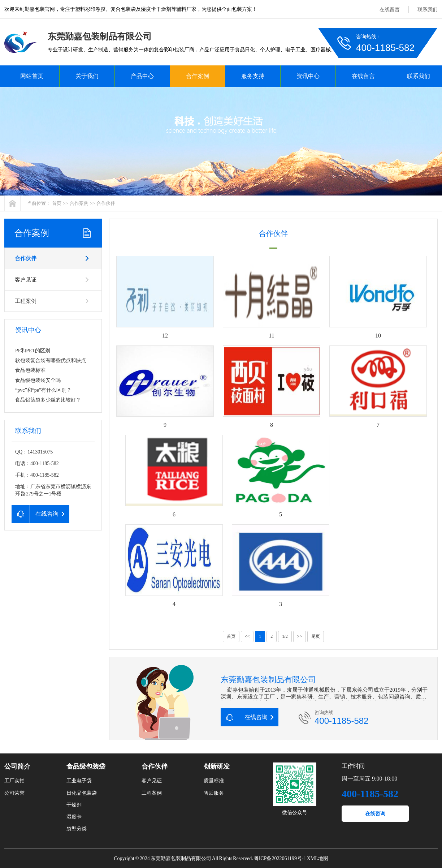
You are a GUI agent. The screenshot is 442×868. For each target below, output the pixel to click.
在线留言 (390, 10)
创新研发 (217, 766)
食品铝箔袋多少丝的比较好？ (48, 400)
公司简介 (17, 766)
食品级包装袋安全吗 (38, 380)
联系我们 (428, 10)
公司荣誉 (14, 793)
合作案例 (198, 76)
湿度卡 (74, 817)
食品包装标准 (30, 370)
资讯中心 (308, 76)
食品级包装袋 (86, 766)
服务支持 (253, 76)
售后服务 (214, 793)
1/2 (285, 636)
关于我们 (87, 76)
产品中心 (142, 76)
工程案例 (26, 301)
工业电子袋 (79, 781)
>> (300, 636)
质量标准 (214, 781)
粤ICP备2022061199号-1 (280, 858)
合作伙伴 (106, 203)
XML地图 (318, 858)
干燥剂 (74, 805)
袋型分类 (77, 829)
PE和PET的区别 (33, 351)
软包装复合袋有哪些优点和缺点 (51, 360)
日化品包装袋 (82, 793)
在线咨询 (375, 814)
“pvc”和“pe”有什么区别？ (43, 390)
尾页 (316, 636)
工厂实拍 (14, 781)
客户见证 (26, 280)
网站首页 (32, 76)
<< (247, 636)
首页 (57, 203)
